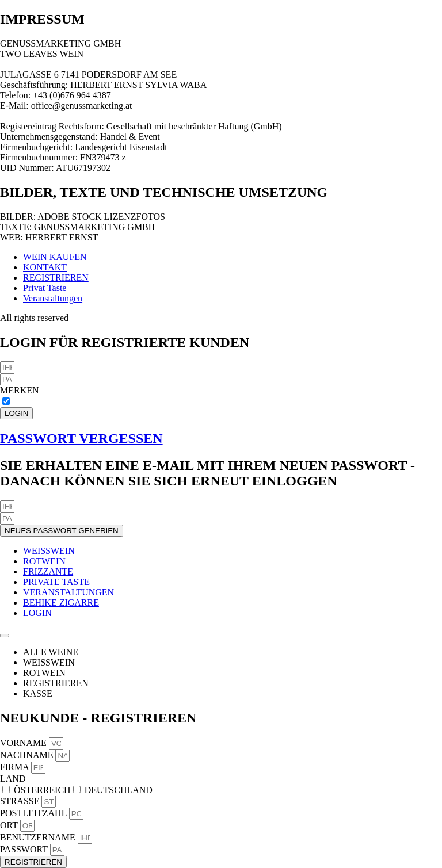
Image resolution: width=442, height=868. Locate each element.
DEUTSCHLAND (119, 790)
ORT (10, 825)
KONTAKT (45, 267)
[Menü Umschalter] (5, 636)
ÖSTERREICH (42, 790)
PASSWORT (25, 849)
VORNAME (24, 743)
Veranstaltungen (53, 298)
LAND (13, 779)
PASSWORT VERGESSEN (81, 438)
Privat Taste (45, 288)
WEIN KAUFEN (55, 257)
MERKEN (20, 390)
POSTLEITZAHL (35, 813)
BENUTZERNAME (39, 837)
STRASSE (21, 801)
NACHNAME (28, 755)
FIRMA (16, 767)
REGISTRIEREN (56, 278)
